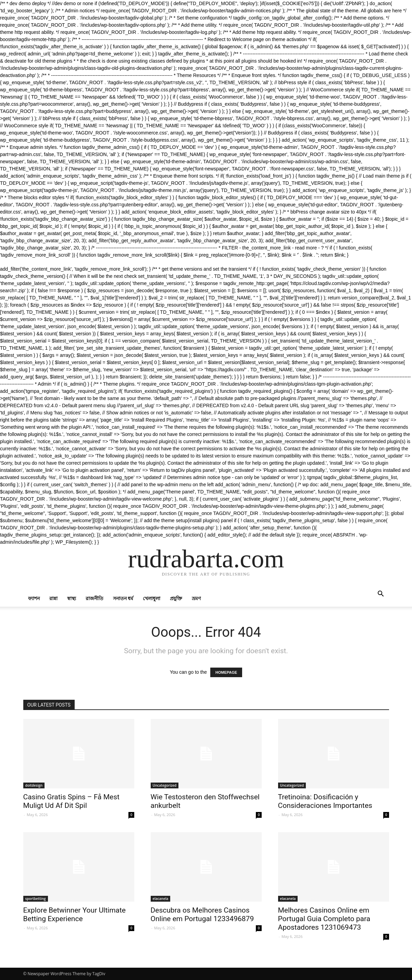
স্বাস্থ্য (72, 598)
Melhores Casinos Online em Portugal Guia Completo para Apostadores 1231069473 (324, 919)
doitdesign (34, 785)
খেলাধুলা (152, 598)
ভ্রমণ (196, 598)
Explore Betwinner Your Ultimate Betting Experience (75, 914)
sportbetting (36, 899)
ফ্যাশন (34, 598)
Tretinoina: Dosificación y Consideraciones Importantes (325, 801)
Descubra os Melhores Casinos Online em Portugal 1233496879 (202, 914)
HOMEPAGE (226, 672)
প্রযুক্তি (176, 598)
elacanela (161, 899)
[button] (381, 595)
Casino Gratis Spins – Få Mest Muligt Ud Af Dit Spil (71, 801)
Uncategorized (165, 785)
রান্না (53, 598)
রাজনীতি (95, 598)
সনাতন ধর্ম (123, 598)
